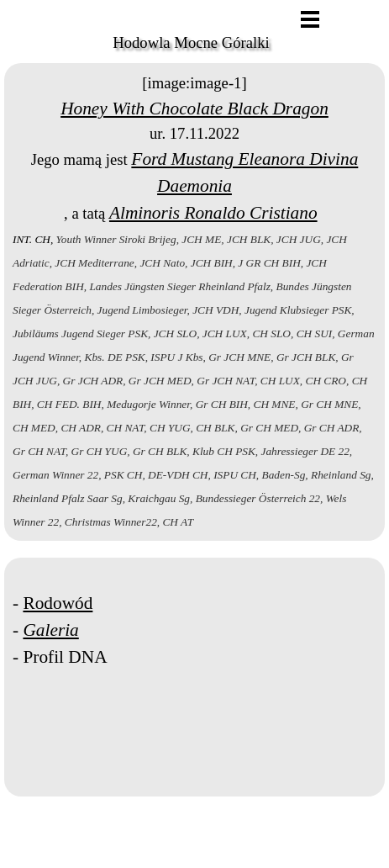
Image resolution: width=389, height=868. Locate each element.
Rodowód (58, 603)
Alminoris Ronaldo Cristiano (213, 213)
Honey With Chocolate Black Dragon (194, 108)
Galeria (50, 630)
